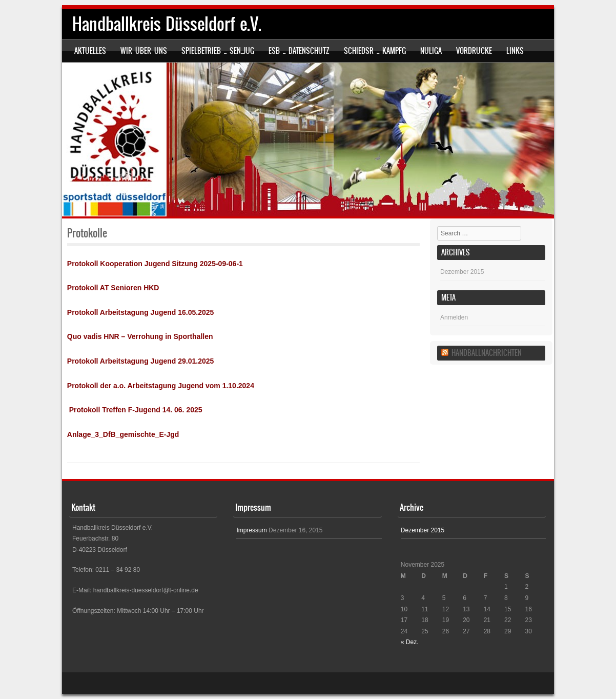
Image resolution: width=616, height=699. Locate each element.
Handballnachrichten (487, 353)
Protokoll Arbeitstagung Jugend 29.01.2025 (141, 361)
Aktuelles (90, 51)
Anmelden (454, 317)
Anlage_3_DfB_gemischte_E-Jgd (123, 434)
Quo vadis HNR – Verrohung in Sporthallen (140, 336)
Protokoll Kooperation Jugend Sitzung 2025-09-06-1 (155, 264)
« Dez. (410, 642)
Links (515, 51)
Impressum (251, 530)
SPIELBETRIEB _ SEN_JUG (218, 51)
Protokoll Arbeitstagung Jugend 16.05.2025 (141, 312)
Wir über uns (144, 51)
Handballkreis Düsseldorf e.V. (167, 24)
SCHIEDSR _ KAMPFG (375, 51)
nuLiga (431, 51)
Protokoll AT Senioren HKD (113, 288)
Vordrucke (474, 51)
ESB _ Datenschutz (299, 51)
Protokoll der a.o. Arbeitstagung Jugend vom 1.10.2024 (161, 386)
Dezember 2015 (462, 272)
